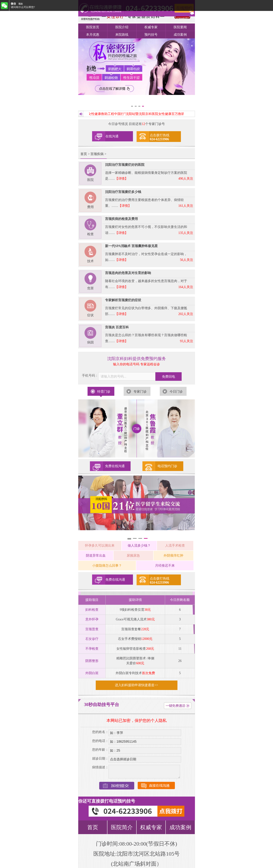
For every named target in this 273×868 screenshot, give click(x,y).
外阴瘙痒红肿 (173, 556)
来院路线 (122, 35)
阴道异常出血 (96, 556)
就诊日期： (100, 758)
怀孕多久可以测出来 (100, 546)
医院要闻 (180, 27)
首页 (84, 154)
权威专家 (151, 27)
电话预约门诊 (167, 466)
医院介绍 (122, 27)
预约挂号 (151, 35)
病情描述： (100, 767)
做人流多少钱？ (139, 546)
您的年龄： (100, 750)
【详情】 (121, 179)
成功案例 (180, 35)
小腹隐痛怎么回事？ (107, 566)
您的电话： (100, 741)
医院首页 (93, 27)
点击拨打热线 (160, 137)
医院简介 (122, 827)
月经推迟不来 (165, 566)
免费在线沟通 (115, 466)
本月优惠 (93, 35)
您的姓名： (100, 732)
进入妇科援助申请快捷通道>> (136, 685)
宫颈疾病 (97, 154)
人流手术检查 (175, 546)
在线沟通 (112, 136)
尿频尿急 (133, 556)
